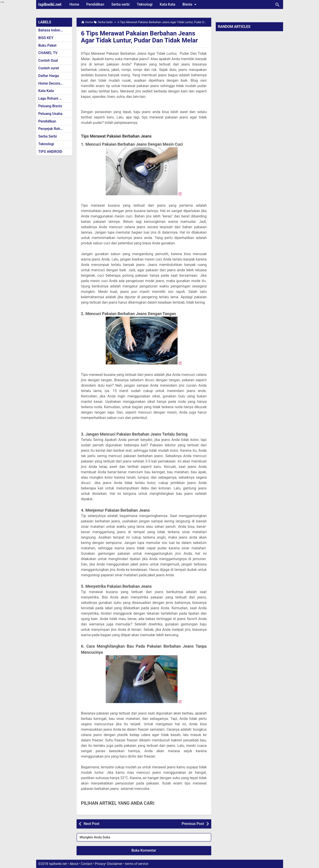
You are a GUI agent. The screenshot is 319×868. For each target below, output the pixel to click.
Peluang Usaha (50, 114)
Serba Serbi (48, 136)
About (74, 864)
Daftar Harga (49, 76)
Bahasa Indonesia (53, 30)
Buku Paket (47, 45)
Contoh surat (49, 68)
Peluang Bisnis (50, 106)
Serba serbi (120, 4)
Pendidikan (95, 4)
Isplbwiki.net (50, 4)
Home (74, 4)
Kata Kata (167, 4)
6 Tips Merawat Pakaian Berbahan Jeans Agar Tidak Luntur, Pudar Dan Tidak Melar (140, 37)
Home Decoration (52, 83)
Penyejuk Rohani (52, 129)
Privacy (100, 864)
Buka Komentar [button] (144, 850)
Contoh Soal (48, 60)
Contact (86, 864)
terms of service (137, 864)
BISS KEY (46, 38)
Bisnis (190, 4)
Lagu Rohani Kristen (55, 98)
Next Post (92, 824)
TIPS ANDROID (50, 152)
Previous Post (193, 824)
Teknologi (145, 4)
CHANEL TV (48, 53)
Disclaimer (115, 864)
